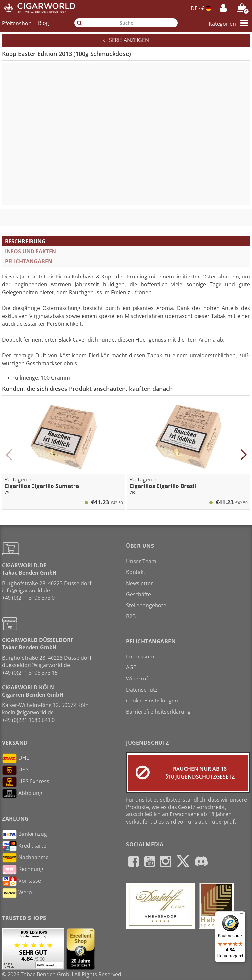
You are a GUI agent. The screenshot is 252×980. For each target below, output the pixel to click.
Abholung (22, 793)
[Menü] (241, 915)
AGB (131, 667)
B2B (131, 616)
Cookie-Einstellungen (152, 701)
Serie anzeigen (126, 40)
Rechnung (23, 870)
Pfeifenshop (17, 23)
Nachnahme (25, 858)
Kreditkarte (24, 846)
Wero (17, 893)
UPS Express (26, 782)
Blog (43, 23)
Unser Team (141, 561)
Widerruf (137, 679)
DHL (15, 758)
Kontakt (136, 572)
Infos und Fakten (31, 251)
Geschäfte (138, 594)
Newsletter (139, 583)
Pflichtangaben (29, 261)
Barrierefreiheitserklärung (158, 712)
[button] (9, 455)
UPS (15, 770)
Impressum (140, 657)
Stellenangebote (146, 605)
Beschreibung (25, 241)
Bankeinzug (24, 835)
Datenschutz (142, 690)
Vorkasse (21, 881)
